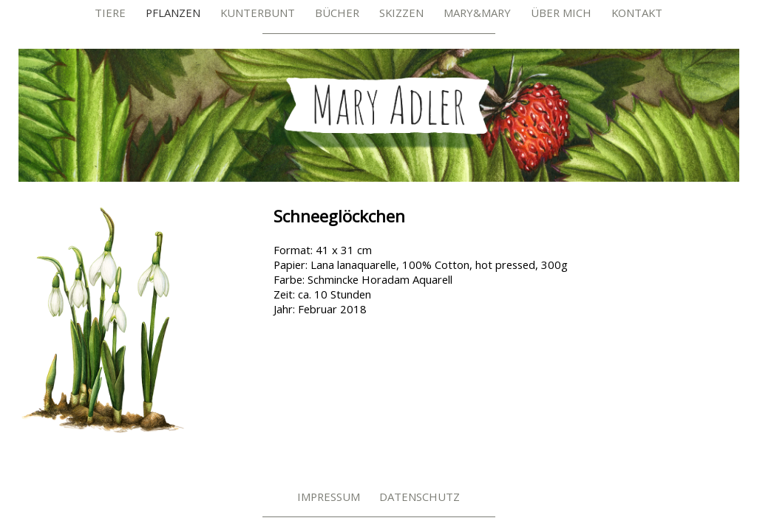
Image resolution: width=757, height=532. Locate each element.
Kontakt (637, 13)
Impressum (329, 497)
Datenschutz (420, 497)
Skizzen (401, 13)
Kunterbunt (258, 13)
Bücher (337, 13)
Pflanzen (173, 13)
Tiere (110, 13)
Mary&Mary (477, 13)
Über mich (561, 13)
